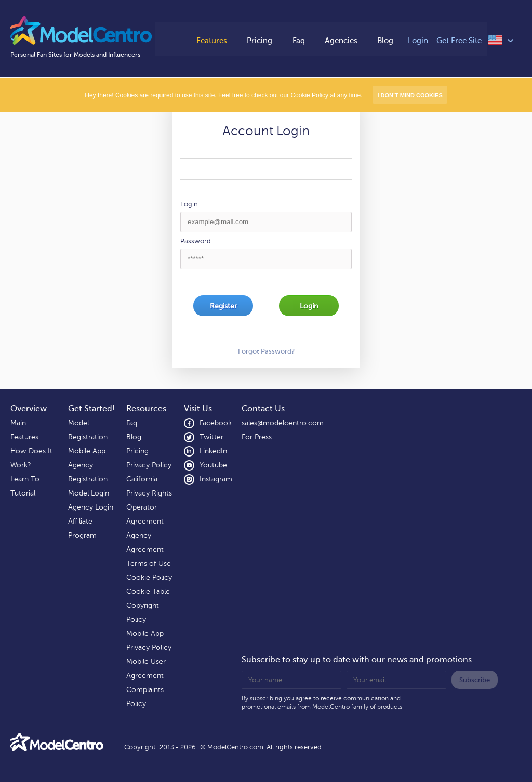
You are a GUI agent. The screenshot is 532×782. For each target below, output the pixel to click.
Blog (388, 40)
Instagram (208, 479)
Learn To (25, 479)
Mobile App (87, 451)
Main (18, 423)
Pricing (258, 40)
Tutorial (23, 493)
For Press (257, 437)
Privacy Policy (149, 465)
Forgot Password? (266, 351)
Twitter (204, 437)
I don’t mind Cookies (410, 95)
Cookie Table (148, 591)
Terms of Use (149, 563)
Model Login (89, 493)
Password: (196, 241)
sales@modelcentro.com (283, 423)
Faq (299, 40)
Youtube (205, 465)
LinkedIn (205, 451)
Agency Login (91, 507)
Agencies (343, 40)
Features (209, 40)
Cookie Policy (149, 577)
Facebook (208, 423)
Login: (190, 204)
